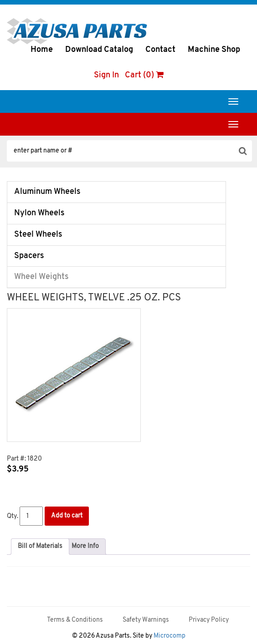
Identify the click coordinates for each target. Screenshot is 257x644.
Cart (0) (144, 75)
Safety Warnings (146, 620)
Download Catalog (99, 50)
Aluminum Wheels (47, 192)
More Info (85, 546)
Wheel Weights (41, 277)
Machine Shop (214, 50)
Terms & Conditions (75, 620)
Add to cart (67, 516)
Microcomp (170, 636)
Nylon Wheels (39, 213)
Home (42, 50)
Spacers (29, 256)
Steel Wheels (38, 235)
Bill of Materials (40, 546)
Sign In (106, 75)
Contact (160, 50)
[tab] (40, 547)
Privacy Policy (209, 620)
